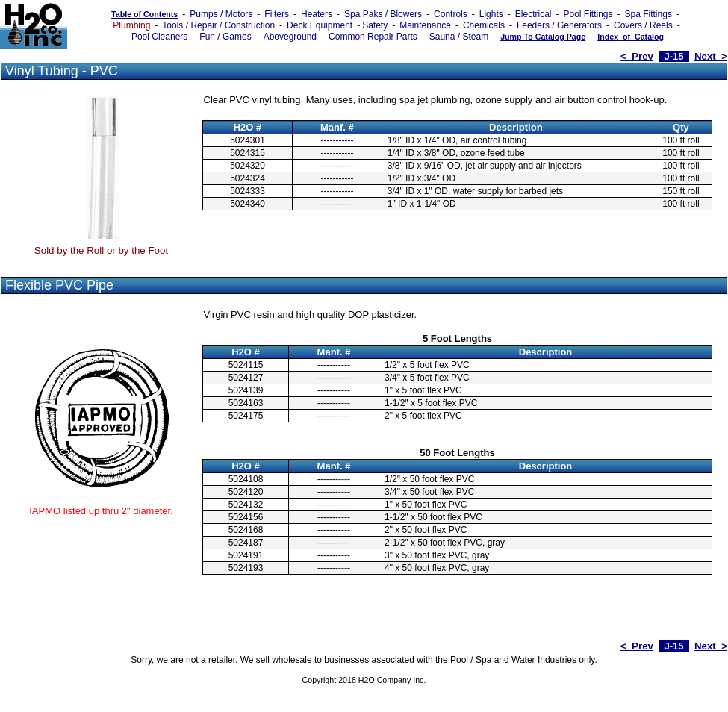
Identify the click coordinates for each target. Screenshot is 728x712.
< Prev (637, 56)
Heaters (317, 14)
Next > (711, 56)
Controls (451, 14)
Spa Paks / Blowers (383, 14)
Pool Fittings (588, 14)
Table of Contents (144, 14)
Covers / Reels (643, 25)
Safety (375, 25)
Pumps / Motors (221, 14)
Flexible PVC (44, 285)
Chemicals (484, 25)
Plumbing (131, 25)
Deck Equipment (320, 25)
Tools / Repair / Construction (218, 25)
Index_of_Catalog (631, 37)
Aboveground (290, 37)
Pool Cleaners (159, 37)
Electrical (533, 14)
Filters (277, 14)
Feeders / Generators (559, 25)
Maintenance (425, 25)
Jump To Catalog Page (543, 37)
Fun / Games (225, 37)
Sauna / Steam (459, 37)
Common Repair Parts (373, 37)
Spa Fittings (648, 14)
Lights (491, 14)
